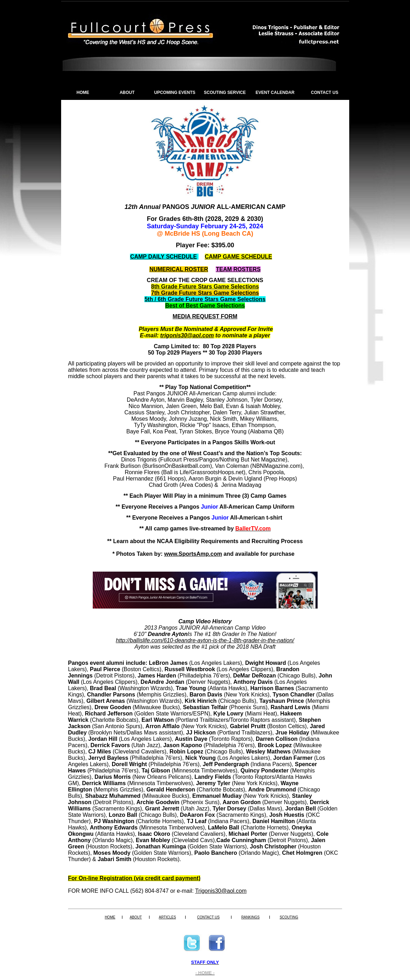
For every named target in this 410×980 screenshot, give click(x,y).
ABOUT (127, 93)
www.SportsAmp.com (193, 554)
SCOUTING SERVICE (225, 93)
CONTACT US (325, 93)
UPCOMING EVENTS (175, 93)
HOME (83, 93)
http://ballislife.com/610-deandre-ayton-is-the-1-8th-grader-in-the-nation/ (205, 640)
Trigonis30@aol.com (221, 891)
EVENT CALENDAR (275, 93)
